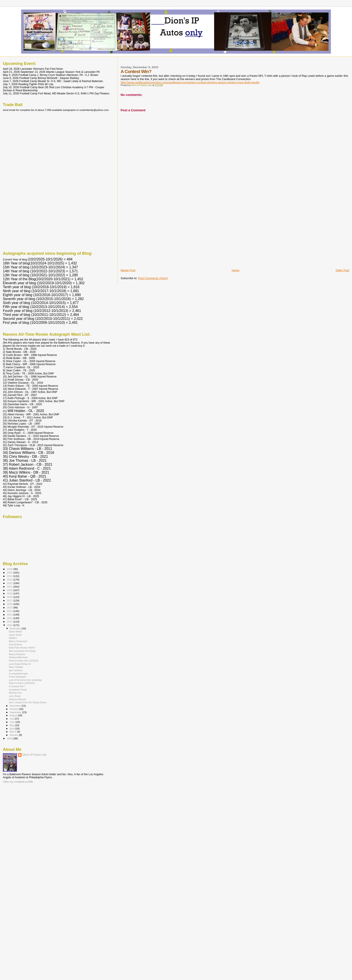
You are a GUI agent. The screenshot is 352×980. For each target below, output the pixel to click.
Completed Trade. (18, 690)
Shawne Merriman (18, 657)
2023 (10, 580)
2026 (10, 569)
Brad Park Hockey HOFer (22, 648)
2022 (10, 583)
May (12, 725)
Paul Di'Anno (16, 645)
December (16, 628)
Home (236, 270)
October (14, 709)
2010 (10, 625)
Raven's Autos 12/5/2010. (22, 683)
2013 (10, 615)
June (13, 722)
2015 (10, 607)
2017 (10, 600)
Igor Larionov (16, 670)
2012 (10, 618)
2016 (10, 604)
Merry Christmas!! (18, 641)
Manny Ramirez (17, 654)
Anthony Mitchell (17, 699)
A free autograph (17, 677)
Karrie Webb (15, 632)
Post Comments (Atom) (153, 278)
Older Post (342, 270)
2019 (10, 593)
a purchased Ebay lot (20, 664)
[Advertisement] (154, 238)
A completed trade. (18, 674)
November (16, 706)
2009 (10, 738)
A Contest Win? (17, 686)
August (14, 715)
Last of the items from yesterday (25, 680)
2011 (10, 622)
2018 (10, 597)
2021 (10, 587)
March (13, 732)
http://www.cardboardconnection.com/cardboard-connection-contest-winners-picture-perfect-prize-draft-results (190, 82)
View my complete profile (18, 782)
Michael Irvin (15, 693)
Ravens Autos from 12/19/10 (23, 661)
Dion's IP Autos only (34, 755)
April (12, 729)
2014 (10, 611)
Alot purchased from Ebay (22, 651)
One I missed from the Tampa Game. (28, 702)
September (16, 712)
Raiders (13, 638)
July (12, 719)
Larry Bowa (15, 696)
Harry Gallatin (16, 667)
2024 (10, 576)
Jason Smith (15, 635)
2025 (10, 572)
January (14, 735)
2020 (10, 590)
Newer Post (128, 270)
